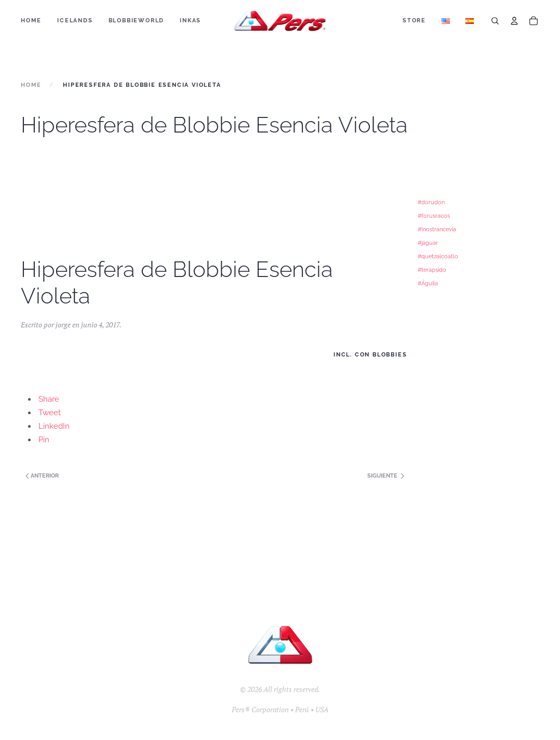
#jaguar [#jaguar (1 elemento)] (428, 243)
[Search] (495, 21)
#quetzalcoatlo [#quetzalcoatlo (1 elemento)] (438, 256)
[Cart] (534, 21)
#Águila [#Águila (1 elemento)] (428, 283)
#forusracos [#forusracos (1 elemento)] (434, 216)
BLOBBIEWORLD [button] (137, 21)
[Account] (514, 21)
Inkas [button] (190, 21)
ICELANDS (75, 21)
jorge (63, 325)
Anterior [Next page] (41, 476)
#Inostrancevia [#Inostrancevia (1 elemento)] (437, 229)
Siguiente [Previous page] (386, 476)
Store (414, 21)
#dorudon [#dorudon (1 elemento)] (431, 202)
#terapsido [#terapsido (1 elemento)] (432, 270)
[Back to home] (280, 21)
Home (31, 21)
